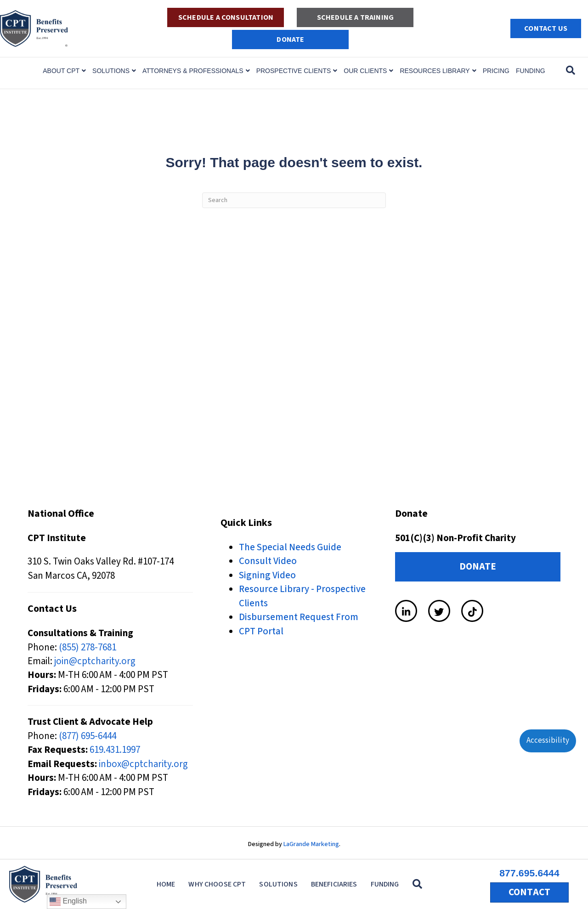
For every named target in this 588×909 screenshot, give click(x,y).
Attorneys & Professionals (193, 71)
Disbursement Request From (299, 617)
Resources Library (435, 71)
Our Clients (365, 71)
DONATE (290, 40)
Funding (531, 71)
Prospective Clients (294, 71)
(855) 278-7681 (88, 647)
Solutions (111, 71)
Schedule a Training (355, 17)
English (68, 902)
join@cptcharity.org (95, 661)
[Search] (571, 70)
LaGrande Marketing (311, 844)
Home (166, 884)
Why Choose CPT (217, 884)
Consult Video (268, 561)
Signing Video (267, 575)
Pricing (496, 71)
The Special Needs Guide (290, 547)
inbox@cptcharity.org (143, 764)
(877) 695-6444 (88, 736)
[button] (419, 884)
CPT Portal (261, 631)
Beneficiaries (334, 884)
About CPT (61, 71)
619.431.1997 (115, 750)
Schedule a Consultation (226, 17)
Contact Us (546, 28)
